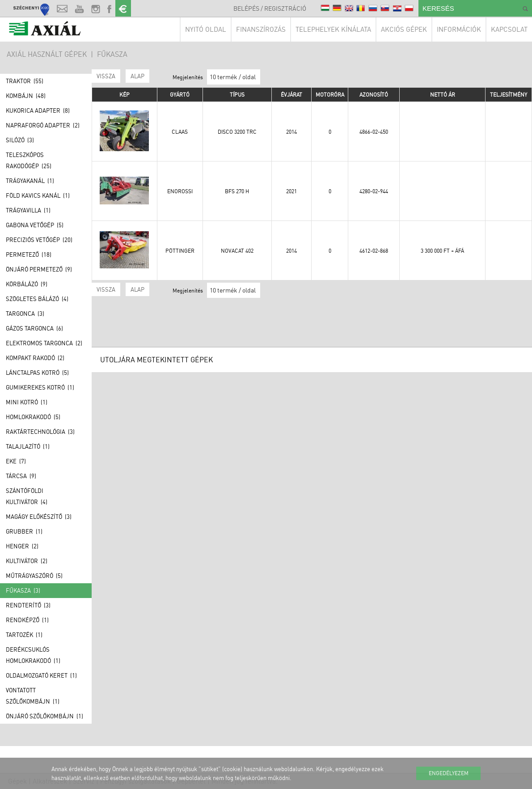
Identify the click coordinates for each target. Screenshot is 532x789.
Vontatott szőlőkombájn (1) (33, 696)
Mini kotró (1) (27, 402)
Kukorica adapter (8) (38, 110)
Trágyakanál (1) (30, 181)
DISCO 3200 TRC (237, 132)
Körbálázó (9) (27, 284)
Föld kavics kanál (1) (38, 195)
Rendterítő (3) (28, 605)
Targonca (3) (25, 314)
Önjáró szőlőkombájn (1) (44, 716)
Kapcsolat (509, 29)
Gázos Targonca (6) (34, 328)
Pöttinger (180, 251)
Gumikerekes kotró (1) (40, 387)
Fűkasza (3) (23, 590)
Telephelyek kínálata (333, 29)
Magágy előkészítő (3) (39, 517)
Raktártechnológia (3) (40, 432)
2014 (291, 132)
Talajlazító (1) (28, 446)
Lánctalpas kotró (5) (37, 373)
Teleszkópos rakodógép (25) (29, 160)
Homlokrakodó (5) (33, 417)
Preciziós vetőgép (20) (39, 240)
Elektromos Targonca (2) (44, 343)
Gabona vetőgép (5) (35, 225)
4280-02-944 (374, 191)
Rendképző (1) (27, 620)
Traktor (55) (25, 81)
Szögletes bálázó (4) (37, 299)
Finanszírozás (261, 29)
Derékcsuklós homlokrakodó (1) (33, 655)
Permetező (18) (29, 255)
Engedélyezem (449, 773)
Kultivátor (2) (27, 561)
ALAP (137, 76)
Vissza (106, 76)
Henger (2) (22, 546)
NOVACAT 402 (237, 251)
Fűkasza (112, 54)
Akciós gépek (404, 29)
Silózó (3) (20, 140)
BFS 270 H (237, 191)
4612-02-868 (374, 251)
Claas (180, 132)
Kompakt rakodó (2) (35, 358)
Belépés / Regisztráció (270, 8)
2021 (291, 191)
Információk (459, 29)
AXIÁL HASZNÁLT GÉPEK (47, 54)
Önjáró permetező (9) (39, 269)
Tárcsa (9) (21, 476)
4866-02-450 (374, 132)
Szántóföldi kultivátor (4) (27, 496)
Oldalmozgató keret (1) (41, 675)
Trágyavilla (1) (28, 210)
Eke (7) (16, 461)
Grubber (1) (24, 531)
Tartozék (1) (24, 635)
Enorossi (180, 191)
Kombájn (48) (26, 96)
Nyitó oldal (206, 29)
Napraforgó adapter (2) (43, 125)
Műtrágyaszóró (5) (34, 576)
